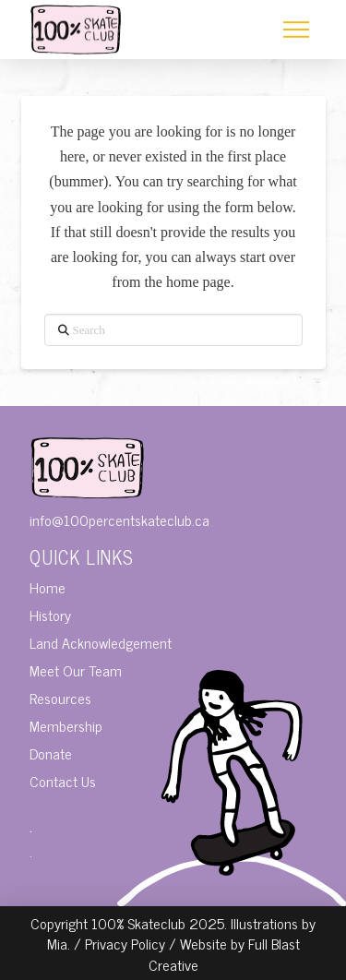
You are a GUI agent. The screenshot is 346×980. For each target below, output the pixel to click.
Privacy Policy (125, 943)
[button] (296, 30)
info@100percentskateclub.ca (119, 520)
